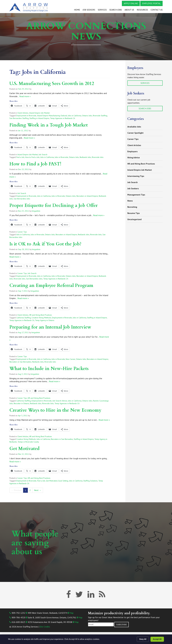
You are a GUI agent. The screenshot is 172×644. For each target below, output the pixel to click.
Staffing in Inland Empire (39, 118)
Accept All (157, 639)
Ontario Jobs (87, 116)
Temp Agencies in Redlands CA (63, 118)
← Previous (16, 490)
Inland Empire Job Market (39, 113)
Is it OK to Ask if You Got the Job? (45, 244)
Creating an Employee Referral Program (51, 285)
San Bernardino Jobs (22, 199)
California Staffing (24, 318)
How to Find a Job (32, 157)
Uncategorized (134, 219)
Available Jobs (134, 127)
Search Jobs (116, 10)
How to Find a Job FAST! (35, 164)
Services (102, 10)
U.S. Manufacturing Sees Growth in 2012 (52, 84)
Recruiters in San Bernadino (20, 362)
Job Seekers (89, 10)
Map (71, 613)
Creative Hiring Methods (41, 318)
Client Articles (23, 113)
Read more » (25, 96)
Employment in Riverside (26, 116)
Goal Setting (63, 481)
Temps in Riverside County (28, 442)
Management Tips (136, 195)
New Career (70, 359)
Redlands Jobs (85, 157)
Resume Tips (134, 213)
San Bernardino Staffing (19, 118)
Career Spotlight (135, 133)
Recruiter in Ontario (21, 403)
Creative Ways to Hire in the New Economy (55, 410)
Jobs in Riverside (61, 157)
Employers (132, 151)
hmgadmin (36, 211)
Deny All (143, 639)
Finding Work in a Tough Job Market (49, 125)
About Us (129, 10)
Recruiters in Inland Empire (87, 196)
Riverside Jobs (98, 157)
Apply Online (131, 3)
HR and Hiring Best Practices (41, 315)
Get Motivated (24, 449)
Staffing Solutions (90, 481)
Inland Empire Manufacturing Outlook (52, 116)
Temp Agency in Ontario (45, 320)
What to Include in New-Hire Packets (49, 369)
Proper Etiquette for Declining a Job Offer (54, 205)
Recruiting (132, 207)
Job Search (43, 155)
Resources (142, 10)
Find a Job (20, 157)
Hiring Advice (134, 157)
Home (77, 10)
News (130, 201)
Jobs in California (75, 116)
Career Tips (22, 232)
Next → (38, 490)
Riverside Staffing (100, 116)
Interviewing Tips (136, 176)
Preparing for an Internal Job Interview (50, 327)
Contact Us (157, 10)
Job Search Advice (60, 401)
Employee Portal (151, 3)
